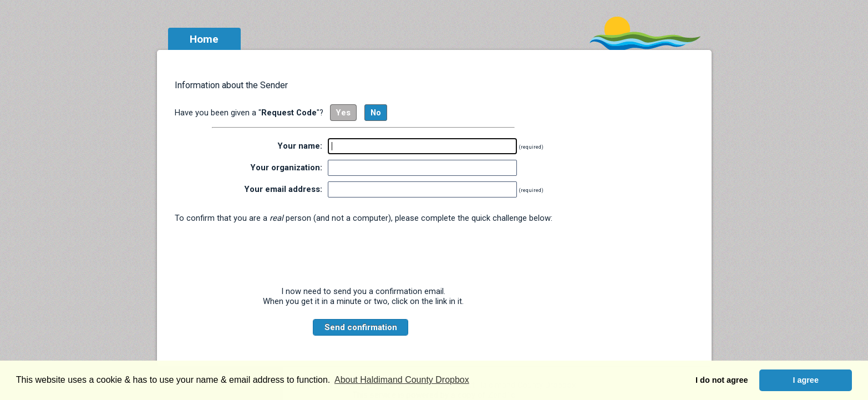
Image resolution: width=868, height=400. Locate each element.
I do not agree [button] (722, 380)
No (376, 113)
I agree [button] (805, 380)
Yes (343, 113)
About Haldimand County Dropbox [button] (402, 380)
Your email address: (283, 189)
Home (204, 39)
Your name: (300, 146)
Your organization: (286, 168)
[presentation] (363, 255)
